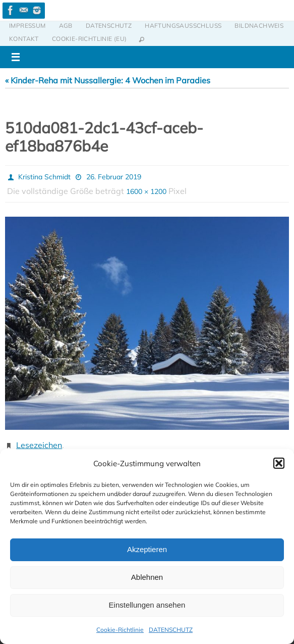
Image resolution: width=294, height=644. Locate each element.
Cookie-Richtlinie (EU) (90, 39)
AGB (66, 26)
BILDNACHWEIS (259, 26)
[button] (279, 463)
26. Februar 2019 (114, 177)
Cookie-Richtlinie (120, 630)
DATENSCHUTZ (171, 630)
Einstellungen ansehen (147, 605)
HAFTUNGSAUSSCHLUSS (183, 26)
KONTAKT (24, 39)
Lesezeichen (39, 445)
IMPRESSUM (27, 26)
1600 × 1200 (146, 191)
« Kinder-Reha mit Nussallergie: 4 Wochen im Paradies (108, 80)
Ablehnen (147, 577)
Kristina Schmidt (44, 177)
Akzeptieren (147, 549)
